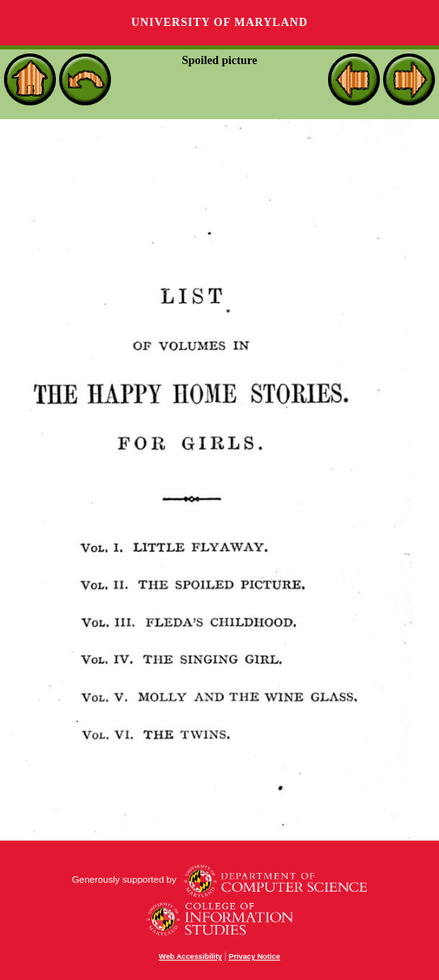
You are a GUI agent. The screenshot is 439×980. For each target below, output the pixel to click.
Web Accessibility (190, 956)
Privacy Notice (254, 956)
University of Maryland (219, 22)
